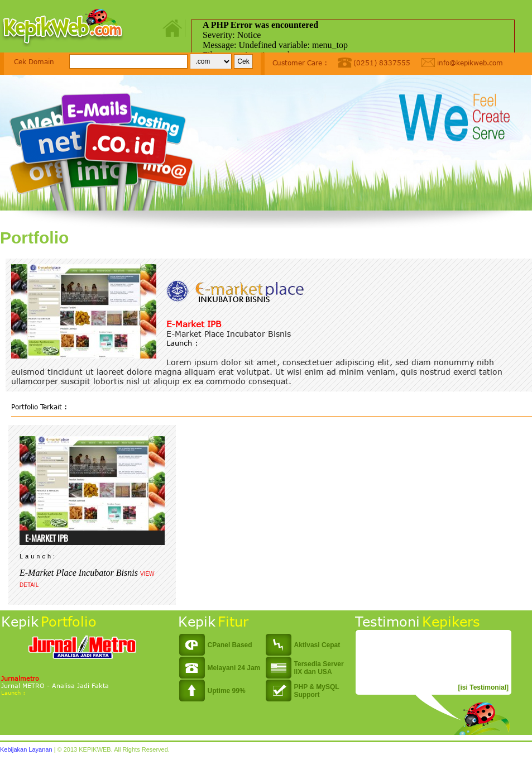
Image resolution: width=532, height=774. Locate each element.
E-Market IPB (194, 324)
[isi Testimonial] (483, 687)
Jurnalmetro (20, 678)
